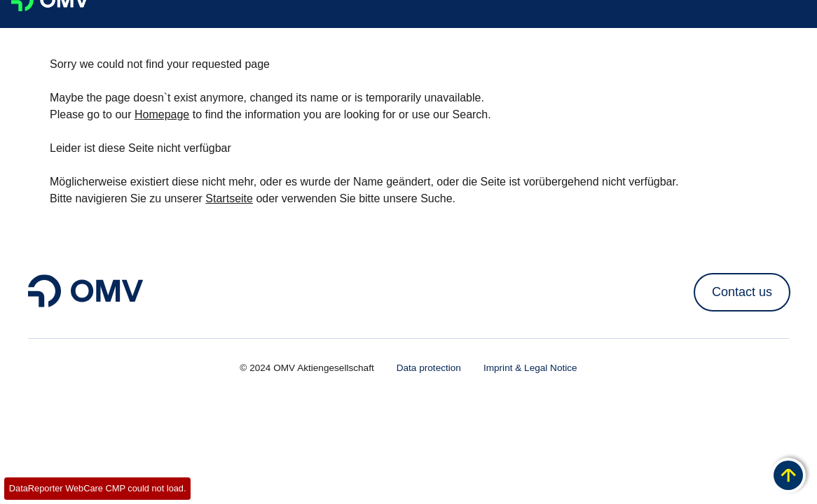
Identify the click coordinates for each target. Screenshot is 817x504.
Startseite (229, 198)
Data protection (429, 368)
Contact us (742, 292)
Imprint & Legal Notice (530, 368)
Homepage (162, 114)
